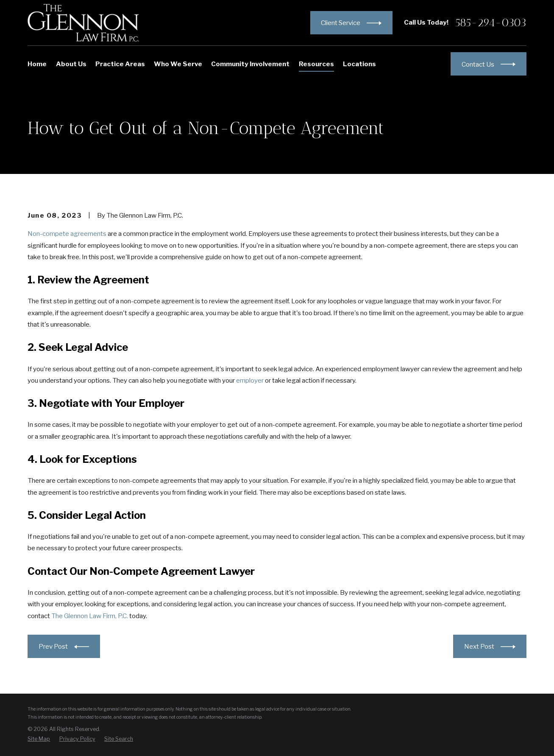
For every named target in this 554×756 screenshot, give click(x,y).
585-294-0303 (491, 23)
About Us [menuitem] (71, 64)
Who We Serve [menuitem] (178, 64)
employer (250, 380)
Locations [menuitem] (359, 64)
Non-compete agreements (67, 234)
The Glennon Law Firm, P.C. (90, 616)
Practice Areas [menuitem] (120, 64)
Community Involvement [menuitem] (250, 64)
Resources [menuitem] (316, 64)
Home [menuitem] (37, 64)
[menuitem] (39, 739)
